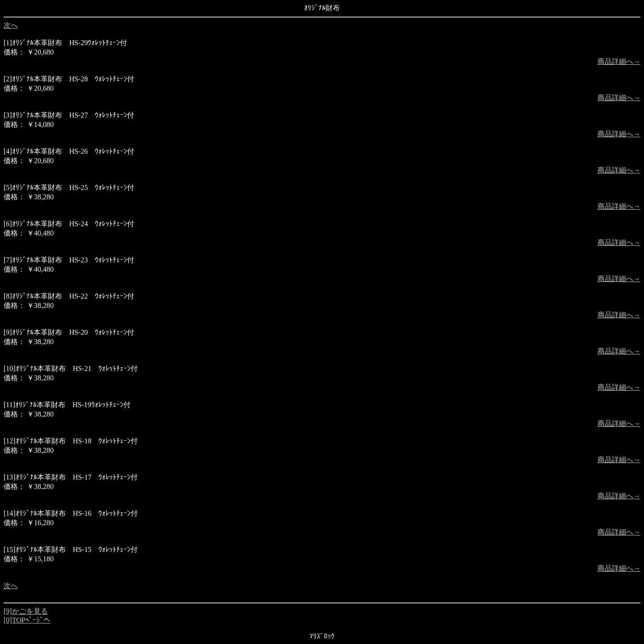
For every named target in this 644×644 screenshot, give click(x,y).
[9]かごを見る (26, 611)
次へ (11, 25)
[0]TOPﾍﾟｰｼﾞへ (27, 620)
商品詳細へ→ (619, 61)
